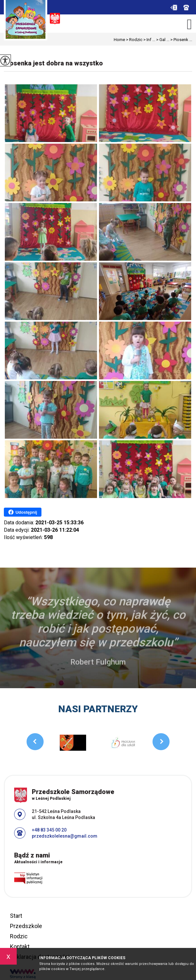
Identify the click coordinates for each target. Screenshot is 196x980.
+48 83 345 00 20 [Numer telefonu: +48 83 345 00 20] (49, 830)
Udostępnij (23, 512)
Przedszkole (26, 926)
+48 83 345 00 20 (186, 8)
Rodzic (134, 40)
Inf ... (149, 40)
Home (119, 40)
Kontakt (20, 946)
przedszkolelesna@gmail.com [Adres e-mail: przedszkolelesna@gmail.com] (65, 836)
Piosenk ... (181, 40)
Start (16, 916)
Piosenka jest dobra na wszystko (53, 63)
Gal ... (162, 40)
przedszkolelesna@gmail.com (174, 8)
